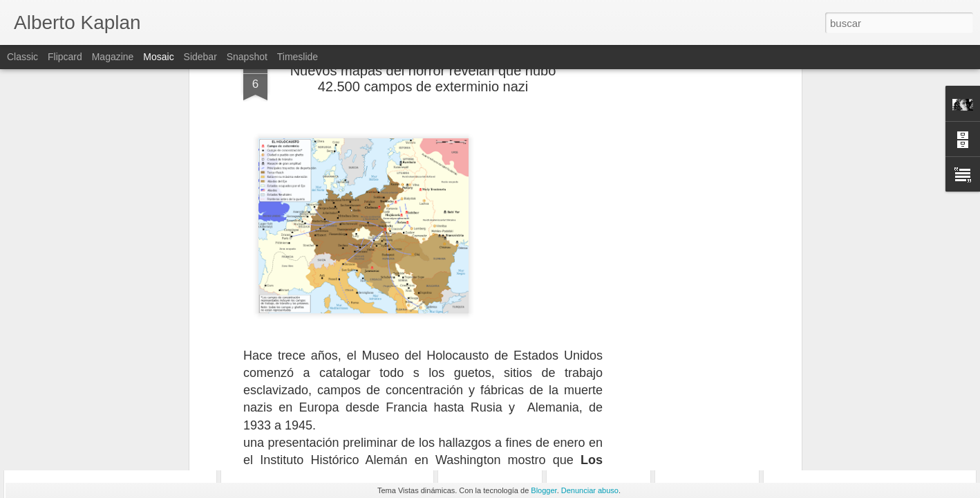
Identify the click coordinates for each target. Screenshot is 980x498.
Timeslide (298, 57)
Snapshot (247, 57)
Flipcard (65, 57)
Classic (22, 57)
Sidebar (200, 57)
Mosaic (158, 57)
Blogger (544, 490)
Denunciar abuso (590, 490)
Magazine (113, 57)
